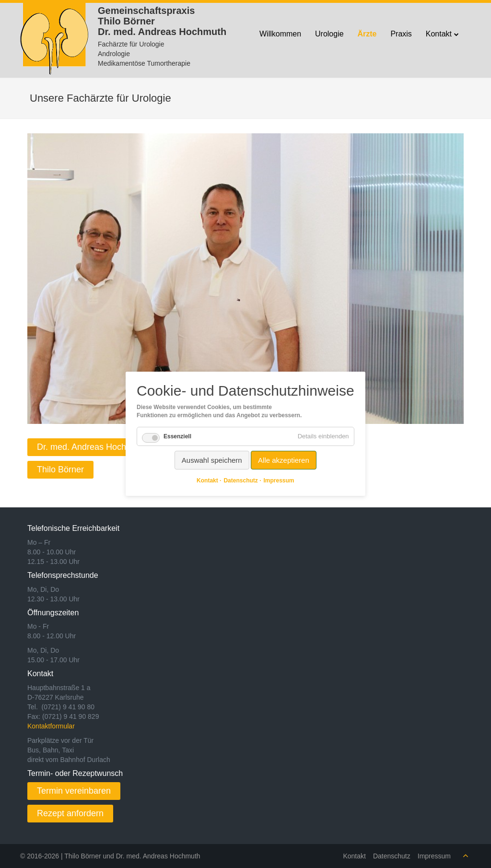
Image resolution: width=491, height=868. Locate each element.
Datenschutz (392, 856)
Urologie (329, 34)
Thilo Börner (60, 469)
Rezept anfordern (70, 813)
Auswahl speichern (212, 460)
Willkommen (280, 34)
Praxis (401, 34)
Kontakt (439, 34)
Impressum (434, 856)
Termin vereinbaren (74, 791)
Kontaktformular (51, 726)
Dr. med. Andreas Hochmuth (91, 447)
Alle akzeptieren (284, 460)
